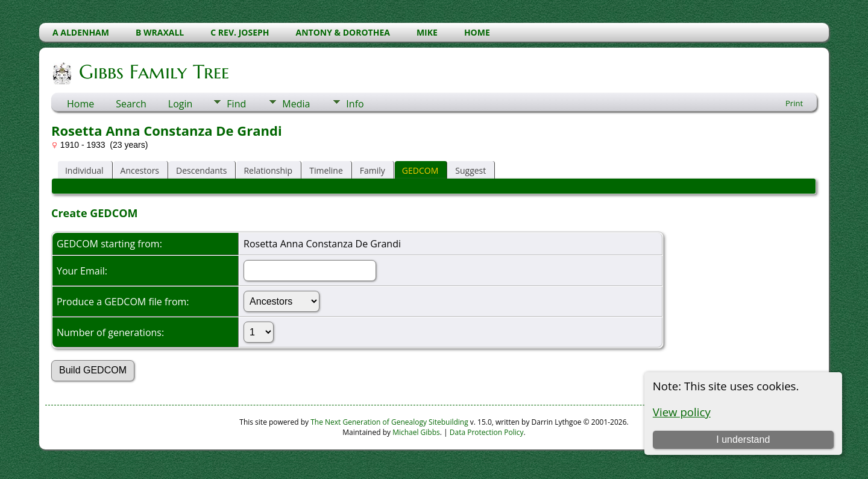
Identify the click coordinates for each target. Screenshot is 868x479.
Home (80, 104)
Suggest (470, 170)
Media (296, 104)
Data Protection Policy (487, 432)
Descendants (201, 170)
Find (236, 104)
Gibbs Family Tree (153, 72)
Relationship (268, 170)
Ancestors (140, 170)
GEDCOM (420, 170)
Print (794, 103)
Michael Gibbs (416, 432)
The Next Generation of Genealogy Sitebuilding (389, 422)
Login (181, 104)
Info (355, 104)
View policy (682, 412)
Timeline (326, 170)
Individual (84, 170)
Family (373, 170)
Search (131, 104)
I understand (743, 439)
